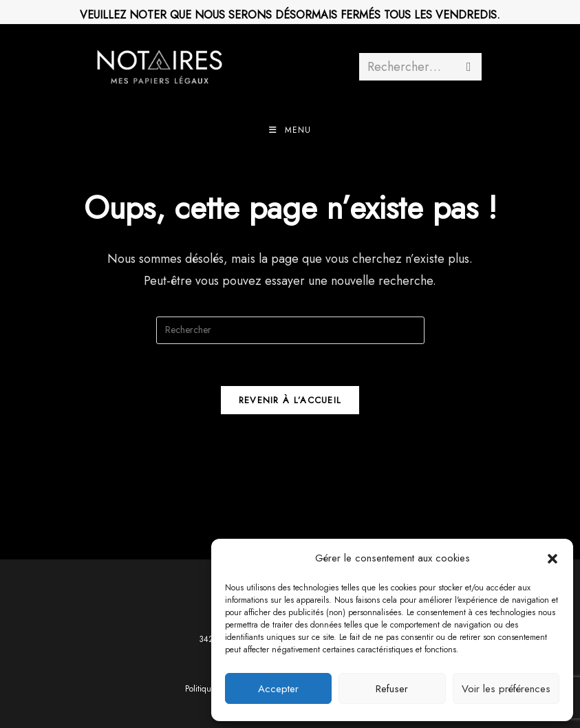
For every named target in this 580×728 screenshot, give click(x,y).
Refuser (392, 689)
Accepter (278, 689)
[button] (552, 559)
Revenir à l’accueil (290, 400)
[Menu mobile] (290, 130)
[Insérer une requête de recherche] (290, 330)
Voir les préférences (506, 689)
